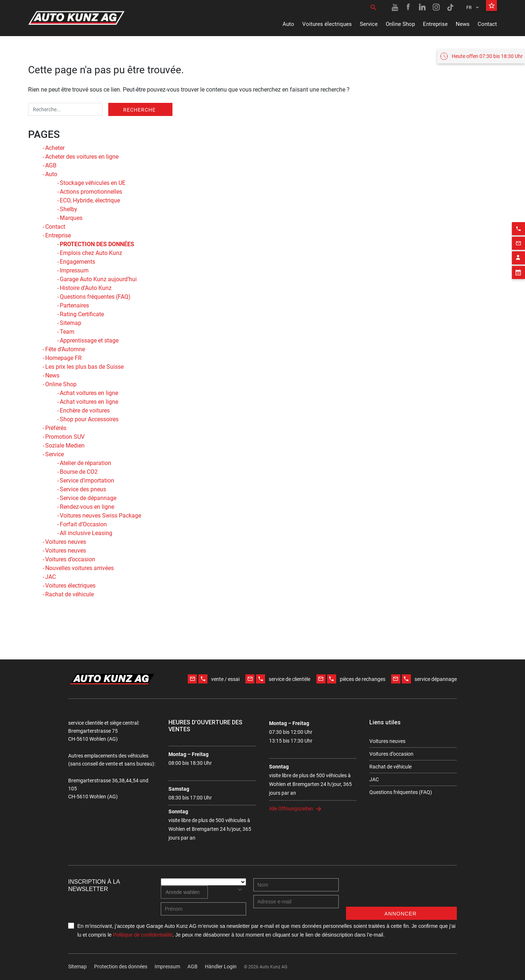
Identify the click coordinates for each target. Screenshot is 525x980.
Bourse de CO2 (79, 472)
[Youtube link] (395, 7)
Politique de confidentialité (143, 935)
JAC (50, 577)
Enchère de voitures (85, 410)
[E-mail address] (296, 902)
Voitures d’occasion (70, 559)
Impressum (74, 270)
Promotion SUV (65, 437)
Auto (288, 24)
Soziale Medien (65, 446)
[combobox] (184, 892)
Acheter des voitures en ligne (82, 157)
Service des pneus (83, 489)
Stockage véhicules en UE (93, 183)
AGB (51, 165)
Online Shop (400, 24)
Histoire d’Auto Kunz (86, 288)
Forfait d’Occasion (83, 524)
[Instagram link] (436, 7)
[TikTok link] (450, 7)
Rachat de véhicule (69, 594)
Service (369, 24)
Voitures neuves (66, 542)
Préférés (56, 428)
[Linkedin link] (423, 7)
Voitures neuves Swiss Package (100, 516)
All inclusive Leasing (86, 533)
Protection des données (121, 967)
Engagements (77, 262)
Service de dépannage (88, 498)
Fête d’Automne (65, 349)
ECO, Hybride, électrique (90, 200)
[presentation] (401, 892)
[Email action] (518, 337)
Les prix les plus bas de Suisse (84, 367)
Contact (487, 24)
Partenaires (74, 305)
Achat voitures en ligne (89, 393)
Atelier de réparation (85, 463)
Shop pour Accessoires (89, 419)
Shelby (69, 209)
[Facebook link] (409, 7)
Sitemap (71, 323)
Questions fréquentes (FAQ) (95, 297)
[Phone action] (518, 323)
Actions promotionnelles (91, 192)
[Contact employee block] (518, 352)
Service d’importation (87, 481)
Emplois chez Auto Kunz (91, 253)
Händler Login (221, 967)
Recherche (139, 110)
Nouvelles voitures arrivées (79, 568)
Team (67, 332)
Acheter (55, 148)
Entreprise (435, 24)
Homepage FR (63, 358)
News (463, 24)
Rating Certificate (82, 314)
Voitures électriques (327, 24)
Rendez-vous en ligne (87, 507)
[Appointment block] (518, 367)
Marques (71, 218)
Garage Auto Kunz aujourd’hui (98, 279)
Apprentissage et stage (89, 340)
